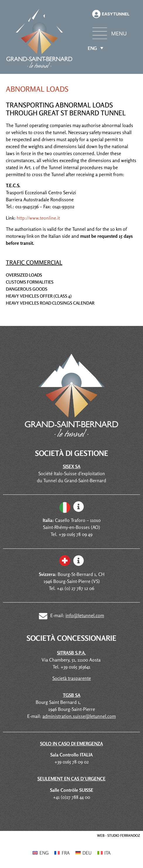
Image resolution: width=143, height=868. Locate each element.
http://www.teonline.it (38, 218)
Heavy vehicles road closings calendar (50, 303)
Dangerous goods (27, 289)
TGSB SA (72, 695)
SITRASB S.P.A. (71, 653)
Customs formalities (30, 282)
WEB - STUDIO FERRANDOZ (119, 835)
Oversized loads (24, 275)
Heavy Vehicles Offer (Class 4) (39, 296)
